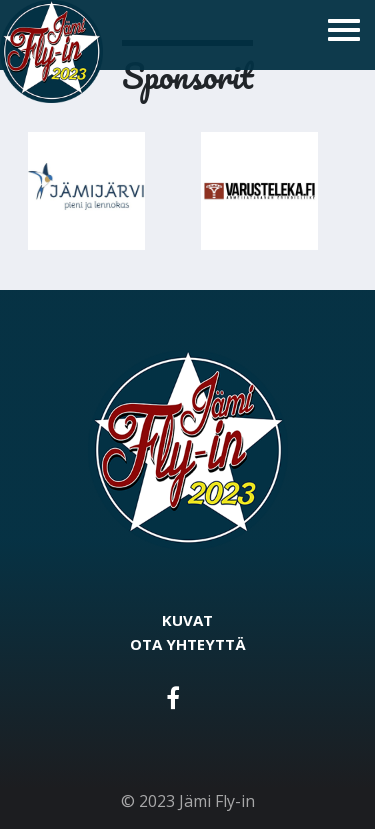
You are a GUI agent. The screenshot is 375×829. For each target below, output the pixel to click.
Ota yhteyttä (188, 644)
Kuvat (187, 620)
